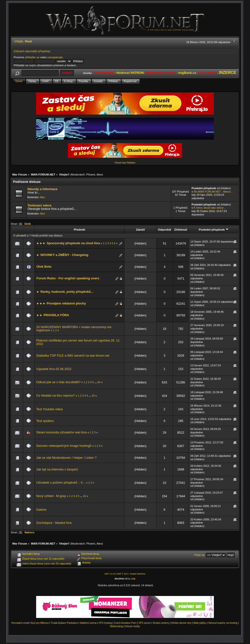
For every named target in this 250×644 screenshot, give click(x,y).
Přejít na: (200, 555)
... (96, 382)
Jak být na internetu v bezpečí (57, 469)
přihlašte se (32, 57)
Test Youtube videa (49, 409)
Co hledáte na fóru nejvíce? (55, 395)
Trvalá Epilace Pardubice (64, 623)
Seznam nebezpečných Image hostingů (64, 446)
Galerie (41, 510)
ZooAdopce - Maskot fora (54, 523)
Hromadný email (20, 623)
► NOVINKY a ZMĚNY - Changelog (62, 255)
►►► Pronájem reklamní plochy (61, 303)
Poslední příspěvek (214, 229)
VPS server (145, 623)
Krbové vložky (132, 626)
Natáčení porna (88, 623)
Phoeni (91, 174)
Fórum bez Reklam (125, 163)
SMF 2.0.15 (110, 574)
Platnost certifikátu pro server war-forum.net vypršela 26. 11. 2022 (78, 342)
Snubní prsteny (161, 623)
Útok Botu (44, 267)
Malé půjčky (200, 623)
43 (93, 396)
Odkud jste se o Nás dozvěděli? (58, 382)
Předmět (79, 229)
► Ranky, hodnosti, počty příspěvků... (65, 292)
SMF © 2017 (123, 574)
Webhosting (116, 626)
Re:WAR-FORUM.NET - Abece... (213, 192)
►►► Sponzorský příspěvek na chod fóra (68, 243)
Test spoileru (45, 421)
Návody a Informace (43, 189)
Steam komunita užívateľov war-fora (61, 432)
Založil (140, 229)
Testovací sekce (40, 205)
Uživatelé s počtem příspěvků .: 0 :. (61, 483)
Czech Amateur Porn (125, 623)
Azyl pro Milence (40, 623)
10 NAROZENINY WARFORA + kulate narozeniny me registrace (74, 329)
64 (99, 382)
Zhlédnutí (181, 229)
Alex (99, 174)
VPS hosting (105, 623)
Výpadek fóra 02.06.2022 (54, 369)
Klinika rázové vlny (181, 623)
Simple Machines (138, 574)
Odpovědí (165, 229)
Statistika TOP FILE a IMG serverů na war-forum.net (73, 356)
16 (84, 496)
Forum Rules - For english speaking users (68, 278)
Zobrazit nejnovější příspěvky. (32, 51)
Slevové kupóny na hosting (223, 623)
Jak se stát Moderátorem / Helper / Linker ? (66, 458)
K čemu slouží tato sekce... (210, 208)
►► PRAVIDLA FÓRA (53, 315)
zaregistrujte (55, 57)
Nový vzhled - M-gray (51, 496)
